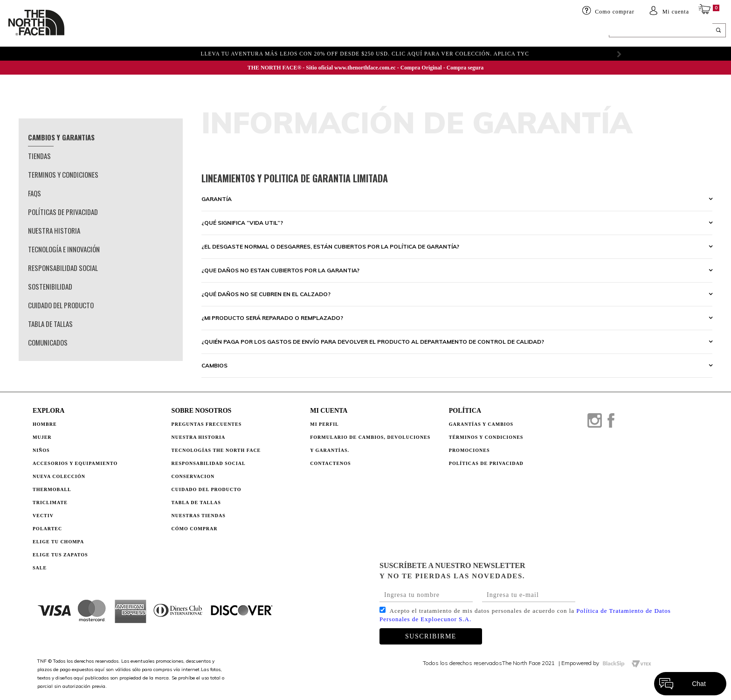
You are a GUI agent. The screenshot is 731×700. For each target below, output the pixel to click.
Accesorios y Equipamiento (75, 463)
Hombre (45, 424)
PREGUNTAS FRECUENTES (207, 424)
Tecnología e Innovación (64, 249)
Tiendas (39, 156)
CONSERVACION (193, 476)
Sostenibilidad (50, 286)
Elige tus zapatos (60, 555)
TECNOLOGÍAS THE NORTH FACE (216, 450)
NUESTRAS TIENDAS (199, 516)
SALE (487, 31)
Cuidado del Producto (61, 305)
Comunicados (48, 342)
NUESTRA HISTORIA (199, 437)
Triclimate (50, 502)
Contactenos (331, 463)
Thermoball (52, 489)
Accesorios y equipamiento (251, 31)
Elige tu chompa (58, 542)
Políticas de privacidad (63, 212)
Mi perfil (324, 424)
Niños (172, 31)
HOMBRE (100, 31)
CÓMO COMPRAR (195, 529)
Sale (40, 568)
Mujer (138, 31)
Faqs (34, 193)
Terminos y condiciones (63, 174)
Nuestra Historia (54, 230)
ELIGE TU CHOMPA (434, 31)
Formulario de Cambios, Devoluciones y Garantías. (370, 444)
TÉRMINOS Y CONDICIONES (486, 437)
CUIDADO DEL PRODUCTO (207, 489)
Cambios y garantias (61, 137)
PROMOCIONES (469, 450)
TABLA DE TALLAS (196, 502)
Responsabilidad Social (63, 268)
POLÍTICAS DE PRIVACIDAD (486, 463)
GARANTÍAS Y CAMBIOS (481, 424)
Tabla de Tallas (50, 324)
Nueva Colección (59, 476)
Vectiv (43, 516)
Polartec (47, 529)
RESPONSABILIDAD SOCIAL (209, 463)
